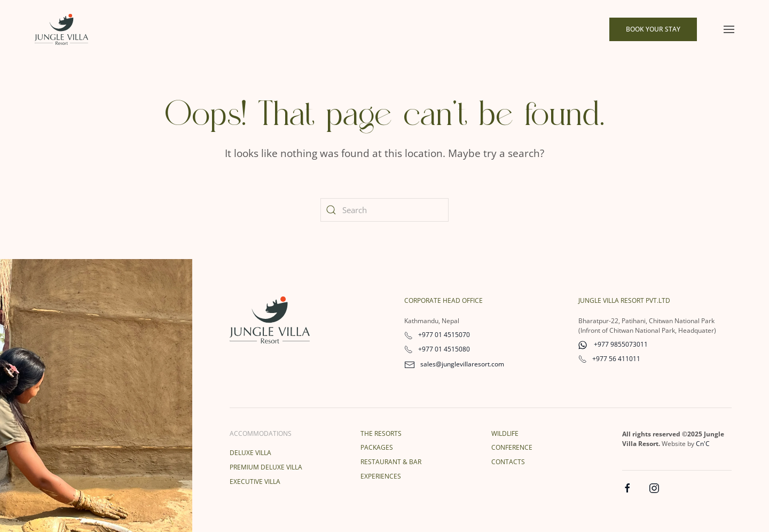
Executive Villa (255, 482)
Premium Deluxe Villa (266, 467)
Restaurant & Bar (391, 462)
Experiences (381, 476)
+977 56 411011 (609, 359)
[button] (729, 29)
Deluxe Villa (250, 453)
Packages (377, 447)
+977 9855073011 (613, 344)
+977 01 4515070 (437, 335)
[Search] (384, 210)
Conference (512, 447)
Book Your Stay (653, 29)
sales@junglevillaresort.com (454, 364)
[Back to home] (61, 29)
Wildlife (505, 433)
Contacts (508, 462)
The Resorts (381, 433)
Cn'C (703, 444)
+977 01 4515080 (437, 349)
